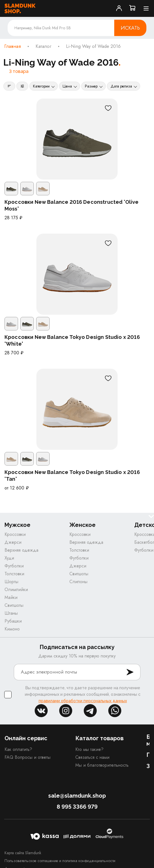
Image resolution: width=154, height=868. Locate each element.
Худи (9, 558)
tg (90, 711)
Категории (41, 86)
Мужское (17, 525)
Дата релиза (121, 86)
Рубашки (13, 621)
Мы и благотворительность (102, 765)
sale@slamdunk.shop (77, 796)
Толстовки (14, 574)
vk (41, 711)
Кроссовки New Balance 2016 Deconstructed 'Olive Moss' (72, 205)
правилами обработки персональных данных (83, 701)
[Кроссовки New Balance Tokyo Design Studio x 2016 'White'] (77, 274)
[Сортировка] (9, 86)
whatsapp (115, 711)
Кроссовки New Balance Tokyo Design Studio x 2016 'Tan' (72, 476)
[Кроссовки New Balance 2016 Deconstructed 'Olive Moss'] (77, 139)
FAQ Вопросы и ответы (27, 757)
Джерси (13, 542)
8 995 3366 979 (77, 807)
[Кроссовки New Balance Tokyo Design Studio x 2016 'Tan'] (77, 409)
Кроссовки (15, 534)
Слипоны (78, 582)
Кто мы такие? (89, 749)
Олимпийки (16, 590)
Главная (13, 46)
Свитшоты (14, 605)
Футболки (14, 566)
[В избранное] (108, 108)
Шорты (11, 582)
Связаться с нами (92, 757)
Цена (67, 86)
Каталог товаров (99, 738)
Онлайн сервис (26, 738)
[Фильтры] (22, 86)
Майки (11, 597)
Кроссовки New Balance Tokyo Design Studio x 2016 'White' (72, 340)
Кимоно (12, 629)
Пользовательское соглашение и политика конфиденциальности (60, 861)
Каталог (43, 46)
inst (66, 711)
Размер (91, 86)
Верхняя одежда (21, 550)
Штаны (11, 613)
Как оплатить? (18, 749)
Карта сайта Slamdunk (23, 853)
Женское (82, 525)
